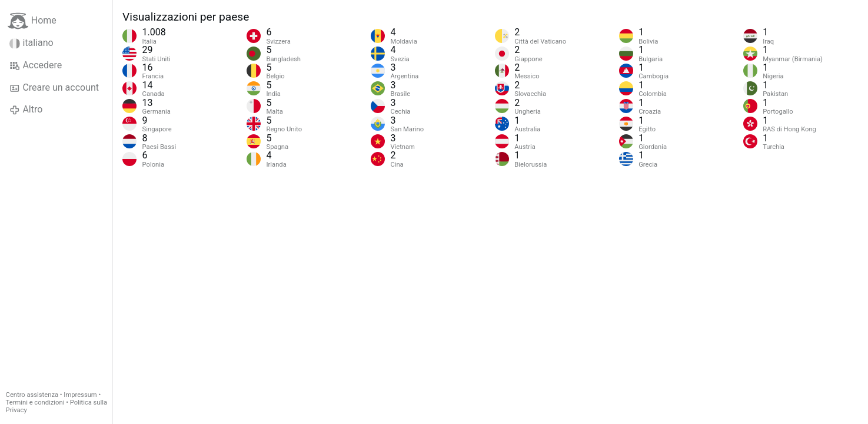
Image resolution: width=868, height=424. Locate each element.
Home (32, 21)
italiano (31, 43)
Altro (26, 110)
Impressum (80, 395)
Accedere (36, 65)
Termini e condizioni (35, 403)
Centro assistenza (32, 395)
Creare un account (54, 88)
